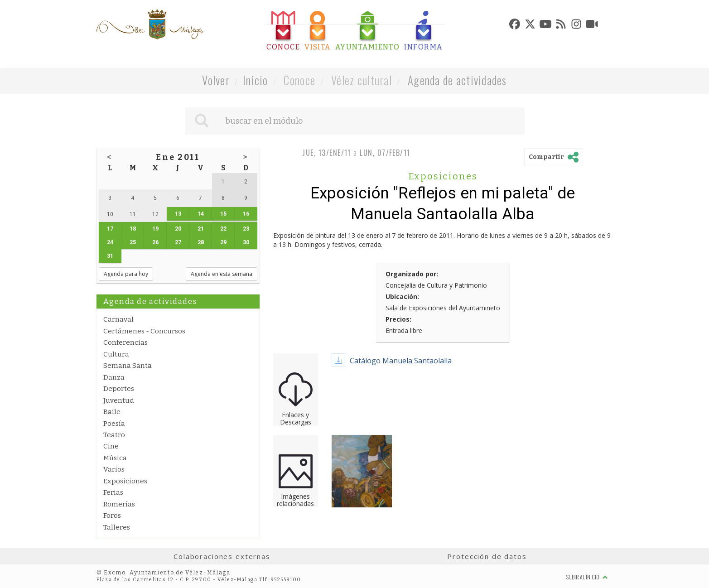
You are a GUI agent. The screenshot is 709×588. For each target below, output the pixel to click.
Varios (114, 469)
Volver (216, 80)
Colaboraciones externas (222, 556)
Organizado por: (412, 274)
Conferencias (125, 342)
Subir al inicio (587, 577)
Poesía (114, 424)
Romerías (119, 504)
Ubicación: (402, 296)
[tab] (283, 31)
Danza (114, 377)
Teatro (114, 435)
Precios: (398, 319)
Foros (112, 516)
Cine (111, 446)
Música (115, 458)
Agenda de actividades (457, 80)
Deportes (119, 389)
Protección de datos (487, 556)
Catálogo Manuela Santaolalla (401, 361)
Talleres (117, 527)
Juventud (119, 400)
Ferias (113, 492)
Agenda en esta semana (222, 274)
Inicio (256, 80)
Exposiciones (125, 481)
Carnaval (118, 319)
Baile (112, 412)
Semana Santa (128, 366)
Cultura (116, 354)
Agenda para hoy (126, 274)
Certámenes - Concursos (144, 331)
